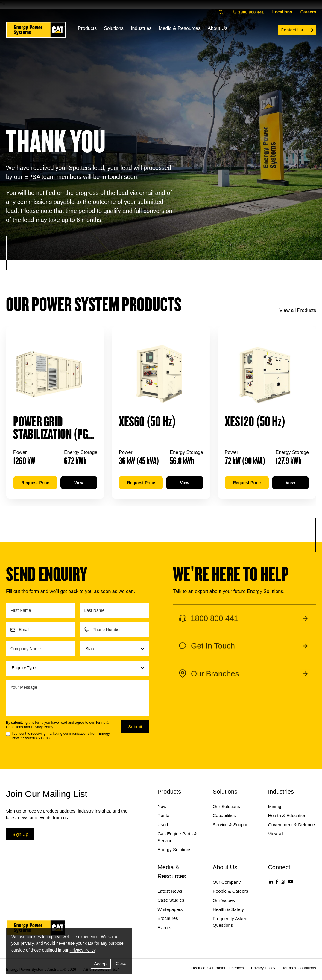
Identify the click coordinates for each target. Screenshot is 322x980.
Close (121, 964)
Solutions (114, 28)
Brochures (168, 918)
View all (275, 834)
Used (163, 825)
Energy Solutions (174, 849)
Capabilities (224, 815)
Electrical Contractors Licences (217, 968)
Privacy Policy (42, 727)
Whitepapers (170, 909)
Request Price (35, 483)
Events (164, 928)
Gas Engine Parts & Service (177, 837)
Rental (164, 815)
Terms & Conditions (299, 968)
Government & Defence (291, 825)
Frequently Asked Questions (230, 922)
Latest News (170, 891)
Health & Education (287, 815)
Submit (135, 727)
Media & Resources (180, 28)
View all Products (298, 310)
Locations (282, 12)
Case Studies (171, 900)
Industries (141, 28)
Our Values (224, 900)
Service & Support (231, 825)
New (162, 806)
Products (87, 28)
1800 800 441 (249, 12)
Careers (308, 12)
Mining (274, 806)
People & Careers (230, 891)
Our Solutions (226, 806)
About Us (218, 28)
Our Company (227, 882)
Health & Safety (228, 909)
